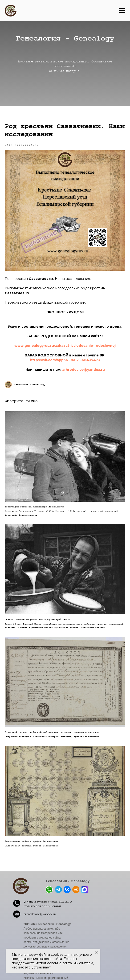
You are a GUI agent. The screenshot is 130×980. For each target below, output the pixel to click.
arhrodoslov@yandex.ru (40, 914)
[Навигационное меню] (122, 11)
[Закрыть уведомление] (97, 952)
